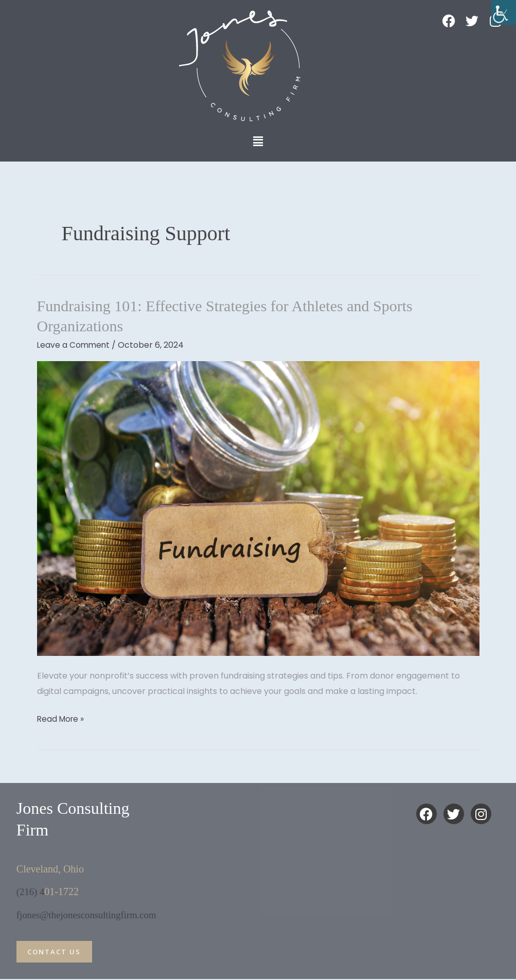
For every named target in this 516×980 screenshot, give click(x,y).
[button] (258, 141)
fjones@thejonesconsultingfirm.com (91, 914)
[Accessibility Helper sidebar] (504, 12)
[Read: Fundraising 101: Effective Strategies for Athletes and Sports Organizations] (258, 508)
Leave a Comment (74, 345)
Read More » (62, 718)
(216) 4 (31, 892)
